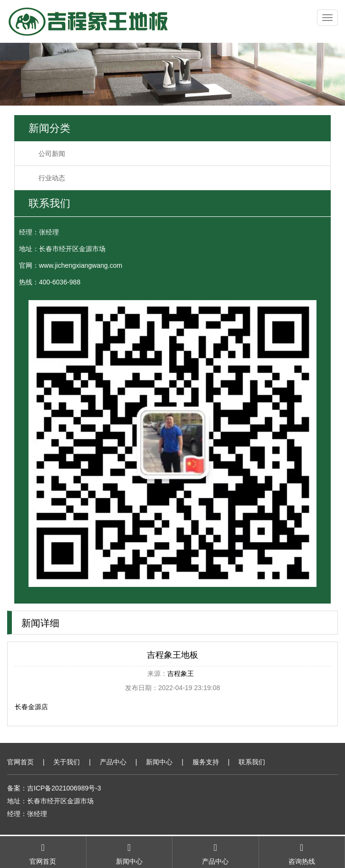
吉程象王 (181, 673)
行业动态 (52, 178)
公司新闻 (52, 154)
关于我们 (67, 762)
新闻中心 (159, 762)
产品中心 (113, 762)
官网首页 (20, 762)
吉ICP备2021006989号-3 (64, 788)
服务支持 (206, 762)
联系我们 (252, 762)
